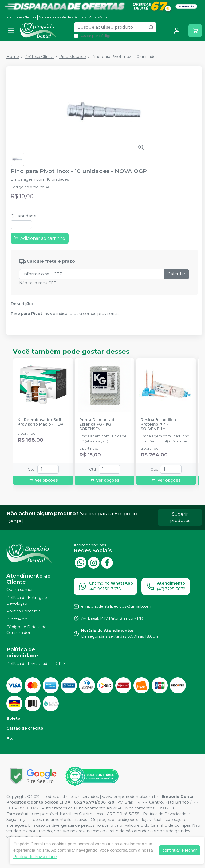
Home (13, 57)
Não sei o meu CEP (38, 283)
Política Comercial (24, 611)
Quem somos (20, 590)
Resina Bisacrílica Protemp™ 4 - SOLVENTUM (158, 425)
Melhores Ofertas (21, 17)
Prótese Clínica (39, 57)
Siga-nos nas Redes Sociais (62, 17)
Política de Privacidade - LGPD (36, 664)
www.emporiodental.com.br (130, 797)
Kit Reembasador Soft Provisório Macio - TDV (40, 422)
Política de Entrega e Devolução (27, 600)
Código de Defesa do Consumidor (27, 630)
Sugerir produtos (180, 517)
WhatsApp (98, 17)
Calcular (177, 274)
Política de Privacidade (35, 857)
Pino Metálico (73, 57)
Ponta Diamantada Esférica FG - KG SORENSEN (98, 425)
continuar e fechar (180, 850)
